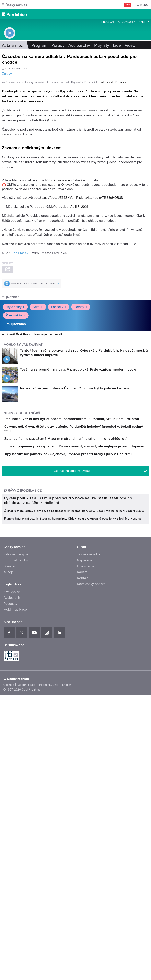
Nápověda (85, 796)
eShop (8, 808)
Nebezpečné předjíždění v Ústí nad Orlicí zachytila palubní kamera (75, 473)
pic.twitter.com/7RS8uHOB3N (101, 283)
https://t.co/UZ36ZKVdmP (59, 283)
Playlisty (102, 45)
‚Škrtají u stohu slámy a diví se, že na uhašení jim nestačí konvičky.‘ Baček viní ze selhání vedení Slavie (74, 746)
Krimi (38, 392)
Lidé (117, 45)
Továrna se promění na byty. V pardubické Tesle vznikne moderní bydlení (80, 455)
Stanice (9, 802)
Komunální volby (16, 796)
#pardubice (62, 266)
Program (108, 22)
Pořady (58, 45)
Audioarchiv (126, 22)
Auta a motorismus (19, 45)
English (67, 920)
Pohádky (59, 392)
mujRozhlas (11, 382)
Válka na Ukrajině (16, 790)
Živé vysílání (16, 400)
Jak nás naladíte (89, 790)
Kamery (144, 22)
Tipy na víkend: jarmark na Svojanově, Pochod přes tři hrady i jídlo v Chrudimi (84, 580)
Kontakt (83, 813)
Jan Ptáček (20, 338)
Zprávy (7, 74)
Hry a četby (15, 392)
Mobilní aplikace (15, 845)
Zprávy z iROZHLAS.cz (23, 628)
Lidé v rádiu (86, 802)
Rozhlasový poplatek (92, 819)
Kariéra (82, 808)
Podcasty (10, 839)
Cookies (9, 920)
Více (131, 45)
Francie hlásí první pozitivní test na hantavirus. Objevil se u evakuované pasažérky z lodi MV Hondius (73, 754)
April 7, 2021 (80, 292)
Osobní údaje (27, 920)
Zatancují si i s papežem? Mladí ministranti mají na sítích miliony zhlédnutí (81, 542)
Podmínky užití (49, 920)
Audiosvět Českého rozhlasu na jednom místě (32, 420)
